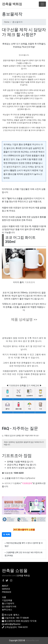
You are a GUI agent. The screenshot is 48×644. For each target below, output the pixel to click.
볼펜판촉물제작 (14, 167)
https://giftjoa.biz (28, 478)
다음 (15, 483)
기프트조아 (30, 282)
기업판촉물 (7, 600)
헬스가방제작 (8, 603)
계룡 (4, 597)
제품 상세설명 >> (24, 319)
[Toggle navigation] (42, 4)
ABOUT (5, 586)
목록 (7, 535)
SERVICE (6, 589)
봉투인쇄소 (7, 610)
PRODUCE (7, 592)
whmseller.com (9, 576)
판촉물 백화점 (12, 4)
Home (7, 22)
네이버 (8, 483)
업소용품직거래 (9, 607)
